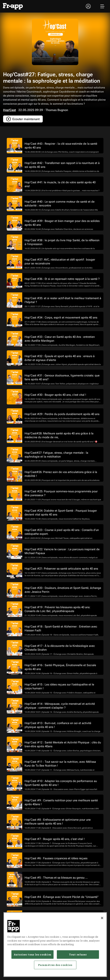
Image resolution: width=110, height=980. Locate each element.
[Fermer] (102, 918)
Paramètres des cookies (55, 965)
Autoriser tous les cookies (32, 955)
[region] (55, 945)
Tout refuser (78, 955)
